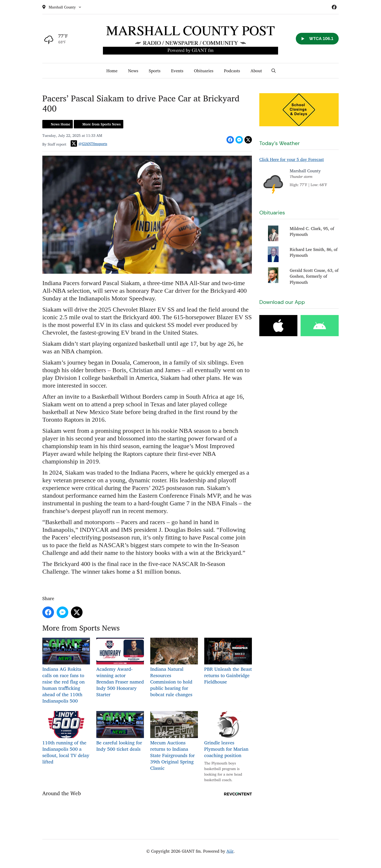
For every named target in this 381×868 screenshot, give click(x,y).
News (133, 71)
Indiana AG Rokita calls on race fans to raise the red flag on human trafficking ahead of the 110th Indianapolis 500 (66, 671)
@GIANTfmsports (89, 143)
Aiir (230, 851)
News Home (60, 124)
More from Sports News (101, 124)
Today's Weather (280, 143)
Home (112, 71)
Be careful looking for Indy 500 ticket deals (120, 732)
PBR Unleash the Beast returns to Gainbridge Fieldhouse (228, 662)
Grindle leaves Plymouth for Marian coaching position (228, 735)
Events (177, 71)
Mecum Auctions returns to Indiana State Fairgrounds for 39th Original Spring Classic (174, 741)
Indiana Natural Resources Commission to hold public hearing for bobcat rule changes (174, 668)
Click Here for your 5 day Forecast (292, 159)
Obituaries (204, 71)
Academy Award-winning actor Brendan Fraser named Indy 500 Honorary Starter (120, 668)
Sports (155, 71)
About (256, 71)
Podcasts (232, 71)
